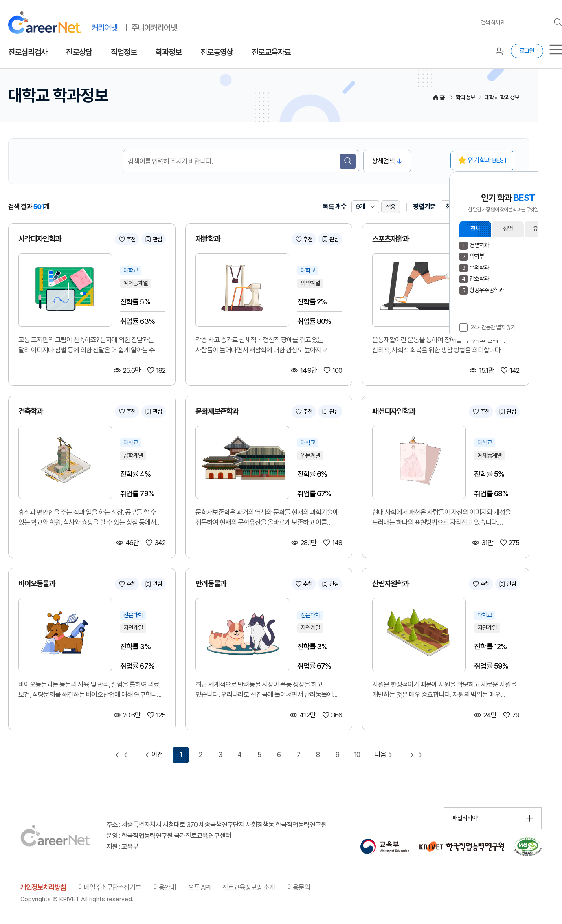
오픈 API (199, 887)
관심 (157, 239)
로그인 (527, 51)
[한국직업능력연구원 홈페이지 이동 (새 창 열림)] (462, 847)
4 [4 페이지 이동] (239, 755)
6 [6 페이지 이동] (279, 755)
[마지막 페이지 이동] (416, 755)
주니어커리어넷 (154, 28)
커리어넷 (104, 28)
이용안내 (165, 887)
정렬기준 (424, 207)
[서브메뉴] (556, 49)
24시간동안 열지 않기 (493, 327)
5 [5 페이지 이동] (259, 755)
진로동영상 (217, 52)
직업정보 (124, 52)
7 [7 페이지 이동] (298, 755)
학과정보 (169, 52)
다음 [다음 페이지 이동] (385, 755)
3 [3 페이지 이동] (220, 755)
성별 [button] (508, 229)
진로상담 (79, 52)
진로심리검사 (28, 52)
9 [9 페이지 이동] (337, 755)
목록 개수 (335, 207)
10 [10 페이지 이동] (357, 755)
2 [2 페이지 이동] (200, 755)
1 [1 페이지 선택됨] (181, 755)
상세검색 (383, 161)
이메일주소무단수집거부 (110, 887)
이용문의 (299, 887)
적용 (391, 207)
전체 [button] (475, 229)
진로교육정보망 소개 (249, 887)
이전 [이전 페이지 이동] (153, 755)
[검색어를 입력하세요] (515, 23)
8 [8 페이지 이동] (318, 755)
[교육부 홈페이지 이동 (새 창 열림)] (385, 847)
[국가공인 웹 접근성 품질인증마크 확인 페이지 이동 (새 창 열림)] (528, 847)
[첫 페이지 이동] (121, 755)
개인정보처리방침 (43, 887)
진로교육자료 (271, 52)
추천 (131, 239)
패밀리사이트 (467, 818)
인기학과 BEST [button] (488, 160)
